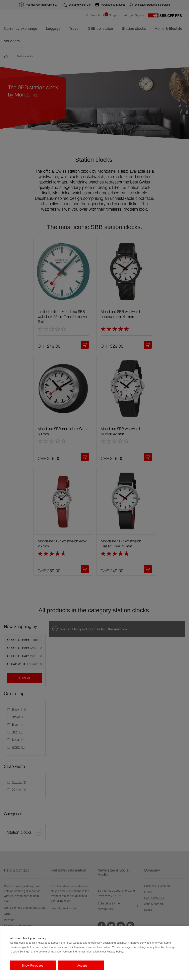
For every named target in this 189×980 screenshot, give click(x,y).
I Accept (81, 965)
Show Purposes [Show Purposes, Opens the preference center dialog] (33, 965)
